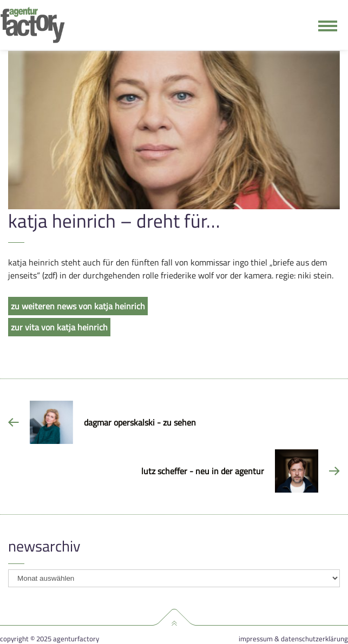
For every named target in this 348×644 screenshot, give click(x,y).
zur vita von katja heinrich (59, 327)
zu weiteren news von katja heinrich (78, 306)
